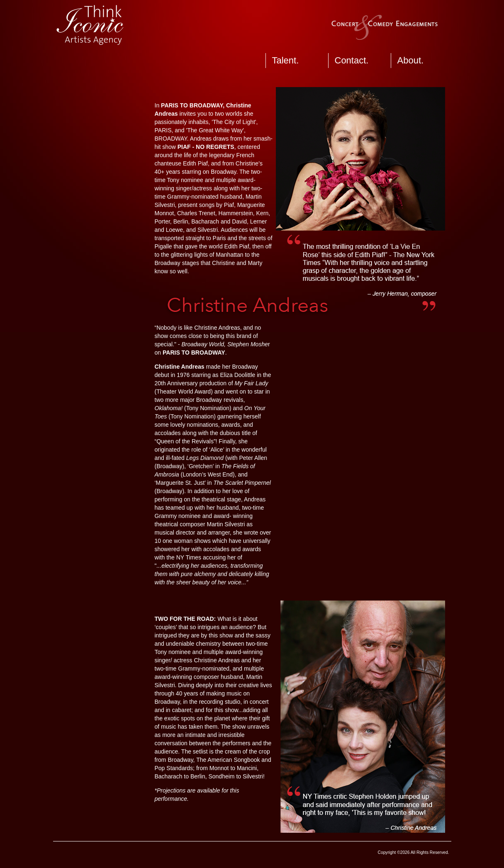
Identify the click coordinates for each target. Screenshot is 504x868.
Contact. (352, 60)
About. (411, 60)
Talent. (286, 60)
